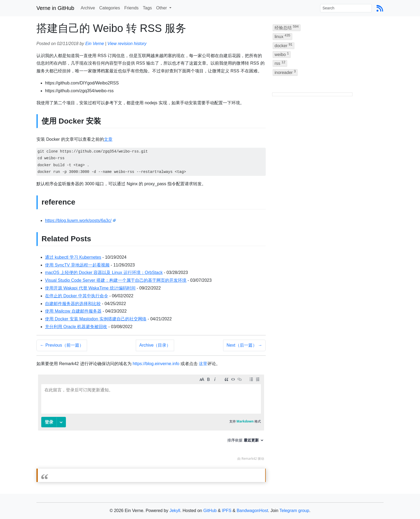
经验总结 (287, 27)
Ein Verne (95, 44)
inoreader (285, 72)
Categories (110, 8)
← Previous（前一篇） (62, 345)
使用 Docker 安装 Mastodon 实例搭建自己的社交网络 (96, 319)
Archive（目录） (155, 345)
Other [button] (162, 8)
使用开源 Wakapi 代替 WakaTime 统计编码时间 (90, 288)
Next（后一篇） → (244, 345)
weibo (282, 54)
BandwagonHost (252, 511)
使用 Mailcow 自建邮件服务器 (73, 311)
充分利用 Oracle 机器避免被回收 (76, 327)
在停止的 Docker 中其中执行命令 (77, 296)
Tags (147, 8)
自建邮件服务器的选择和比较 (73, 304)
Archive (88, 8)
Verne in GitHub (55, 8)
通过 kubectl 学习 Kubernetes (73, 257)
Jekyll (175, 511)
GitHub (210, 511)
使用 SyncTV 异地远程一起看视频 (77, 265)
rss (280, 63)
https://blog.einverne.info (156, 364)
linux (282, 36)
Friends (131, 8)
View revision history (127, 44)
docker (284, 45)
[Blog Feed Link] (380, 8)
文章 (108, 139)
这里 (203, 364)
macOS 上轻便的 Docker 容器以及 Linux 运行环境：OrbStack (104, 273)
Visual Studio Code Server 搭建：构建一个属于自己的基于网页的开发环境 (116, 280)
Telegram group (294, 511)
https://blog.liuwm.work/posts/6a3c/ (78, 220)
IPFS (227, 511)
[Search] (346, 8)
